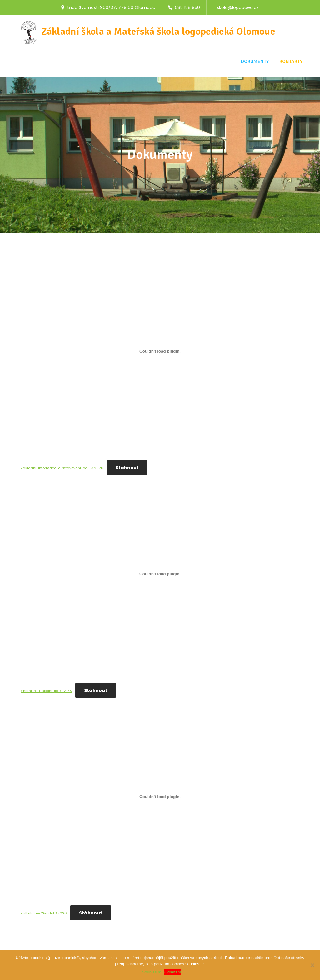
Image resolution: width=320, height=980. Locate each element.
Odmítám (173, 972)
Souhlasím (152, 972)
